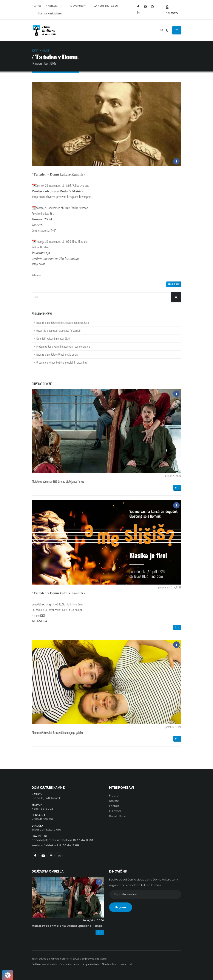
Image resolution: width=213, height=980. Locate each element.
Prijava (172, 10)
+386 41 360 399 (43, 819)
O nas (37, 6)
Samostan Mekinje (50, 13)
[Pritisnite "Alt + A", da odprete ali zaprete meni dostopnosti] (8, 975)
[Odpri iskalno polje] (162, 30)
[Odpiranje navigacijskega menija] (177, 30)
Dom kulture (117, 816)
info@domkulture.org (46, 830)
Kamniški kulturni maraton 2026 (53, 338)
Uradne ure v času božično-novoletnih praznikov (62, 362)
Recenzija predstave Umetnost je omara (57, 354)
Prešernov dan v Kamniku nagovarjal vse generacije (63, 346)
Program (115, 796)
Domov (35, 50)
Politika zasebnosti (44, 964)
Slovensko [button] (76, 6)
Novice (46, 50)
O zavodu (116, 811)
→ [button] (177, 488)
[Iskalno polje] (102, 297)
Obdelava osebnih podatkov (79, 964)
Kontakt (52, 6)
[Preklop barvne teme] (167, 30)
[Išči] (176, 297)
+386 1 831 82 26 (42, 809)
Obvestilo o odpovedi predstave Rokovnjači (59, 331)
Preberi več (174, 284)
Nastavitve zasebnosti (117, 964)
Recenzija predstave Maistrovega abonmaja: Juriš (63, 323)
